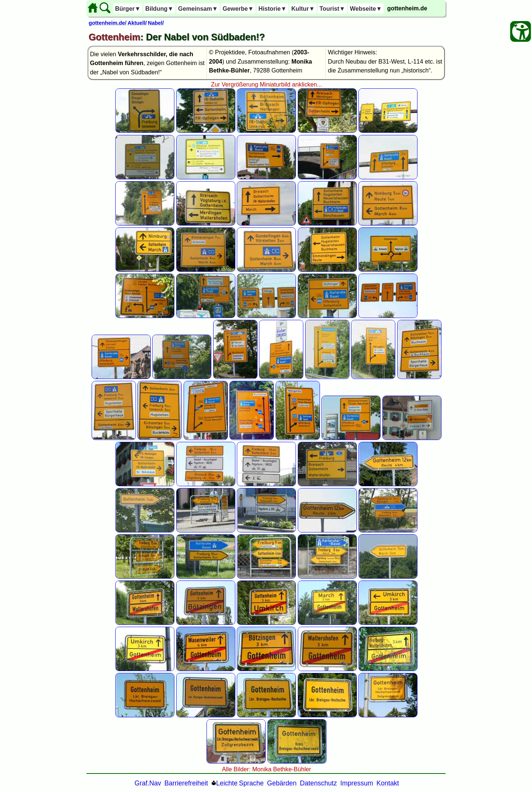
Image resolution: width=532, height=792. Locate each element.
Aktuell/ (137, 23)
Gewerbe (238, 9)
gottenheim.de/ (108, 23)
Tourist (332, 9)
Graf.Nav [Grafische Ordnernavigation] (148, 783)
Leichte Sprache (240, 783)
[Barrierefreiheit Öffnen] (521, 31)
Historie (272, 9)
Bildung (159, 9)
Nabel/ (156, 23)
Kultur (303, 9)
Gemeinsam (198, 9)
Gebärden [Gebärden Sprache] (282, 783)
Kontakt (388, 783)
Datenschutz (318, 783)
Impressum (357, 783)
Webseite (366, 9)
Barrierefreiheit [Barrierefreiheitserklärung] (186, 783)
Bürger (128, 9)
